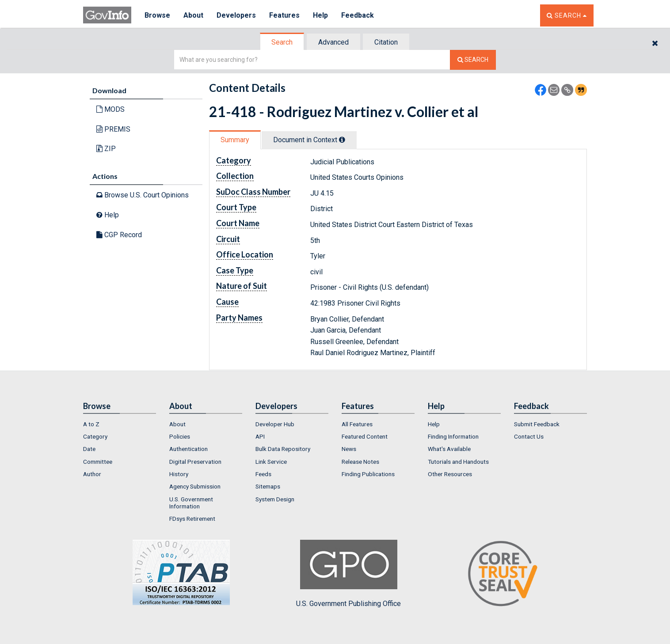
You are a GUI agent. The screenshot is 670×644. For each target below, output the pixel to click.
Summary (235, 140)
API (260, 436)
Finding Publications (368, 474)
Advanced (333, 42)
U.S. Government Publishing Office (348, 574)
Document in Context (309, 140)
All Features (357, 424)
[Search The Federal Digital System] (473, 60)
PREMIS (113, 129)
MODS (110, 109)
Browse (157, 15)
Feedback (358, 15)
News (349, 449)
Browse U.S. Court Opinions (143, 195)
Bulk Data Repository (283, 449)
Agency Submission (195, 486)
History (179, 474)
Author (92, 474)
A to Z (91, 424)
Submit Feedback (537, 424)
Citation (386, 42)
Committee (98, 462)
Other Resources (450, 474)
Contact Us (529, 436)
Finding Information (453, 436)
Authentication (188, 449)
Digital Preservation (195, 462)
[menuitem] (120, 424)
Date (89, 449)
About (193, 15)
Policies (180, 436)
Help (320, 15)
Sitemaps (268, 486)
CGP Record (119, 235)
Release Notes (360, 462)
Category (95, 436)
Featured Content (365, 436)
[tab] (282, 42)
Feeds (263, 474)
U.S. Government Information (191, 503)
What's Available (449, 449)
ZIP (106, 149)
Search (282, 42)
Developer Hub (275, 424)
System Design (275, 499)
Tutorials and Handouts (458, 462)
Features (284, 15)
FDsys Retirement (192, 519)
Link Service (271, 462)
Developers (236, 15)
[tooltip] (342, 140)
